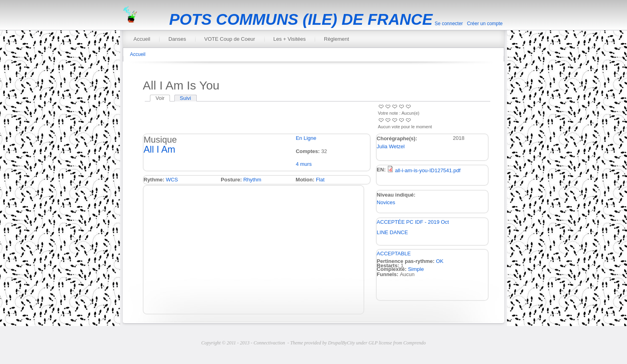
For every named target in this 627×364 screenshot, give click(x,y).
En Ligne (306, 138)
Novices (386, 202)
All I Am (159, 149)
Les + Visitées (289, 39)
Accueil (142, 39)
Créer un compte (485, 24)
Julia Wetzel (391, 146)
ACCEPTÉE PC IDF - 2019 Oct (413, 222)
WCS (172, 180)
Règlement (336, 39)
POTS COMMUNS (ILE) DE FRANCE (301, 19)
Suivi (186, 98)
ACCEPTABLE (394, 254)
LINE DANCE (392, 232)
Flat (320, 180)
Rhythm (252, 180)
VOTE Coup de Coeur (230, 39)
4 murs (304, 164)
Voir (163, 98)
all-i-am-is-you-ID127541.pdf (428, 170)
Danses (177, 39)
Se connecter (449, 24)
